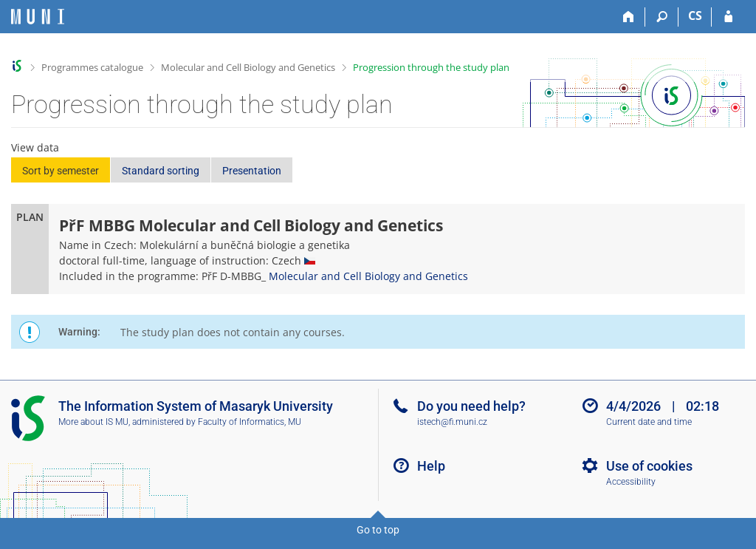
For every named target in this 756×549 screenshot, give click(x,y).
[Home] (629, 17)
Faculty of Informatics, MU (250, 422)
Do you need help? (471, 406)
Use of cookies (649, 466)
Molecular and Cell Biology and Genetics (248, 67)
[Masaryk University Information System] (38, 17)
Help (431, 466)
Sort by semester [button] (61, 171)
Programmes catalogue (92, 67)
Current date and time (649, 422)
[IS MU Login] (728, 17)
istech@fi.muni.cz (452, 422)
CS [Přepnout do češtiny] (695, 16)
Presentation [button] (252, 171)
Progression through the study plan (431, 67)
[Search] (662, 17)
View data (35, 147)
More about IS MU (93, 422)
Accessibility (631, 482)
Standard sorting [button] (161, 171)
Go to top (378, 530)
